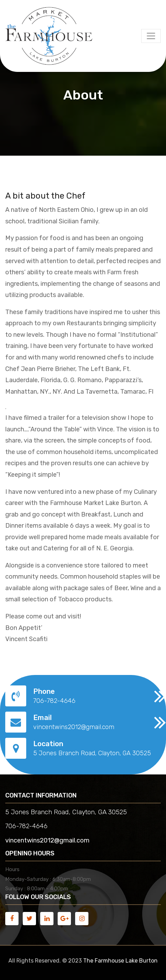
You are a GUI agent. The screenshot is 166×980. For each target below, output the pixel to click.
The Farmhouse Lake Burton (120, 961)
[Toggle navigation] (151, 36)
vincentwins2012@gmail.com (47, 840)
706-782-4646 (26, 826)
